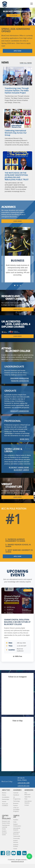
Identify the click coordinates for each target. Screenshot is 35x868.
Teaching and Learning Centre (6, 827)
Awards (4, 802)
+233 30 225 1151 (24, 786)
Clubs (15, 822)
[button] (1, 16)
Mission (4, 793)
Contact (27, 805)
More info (24, 439)
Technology (16, 801)
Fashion (16, 806)
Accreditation (6, 797)
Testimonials (17, 836)
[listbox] (17, 16)
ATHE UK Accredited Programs (16, 810)
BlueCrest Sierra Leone (19, 467)
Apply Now (27, 797)
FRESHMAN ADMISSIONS (20, 378)
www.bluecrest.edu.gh (17, 861)
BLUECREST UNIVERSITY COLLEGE (17, 11)
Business (16, 803)
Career (15, 849)
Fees (26, 799)
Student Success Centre (4, 833)
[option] (18, 255)
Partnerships (6, 799)
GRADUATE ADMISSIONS (20, 411)
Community (16, 838)
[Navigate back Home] (5, 4)
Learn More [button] (17, 309)
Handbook (16, 795)
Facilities (16, 820)
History (4, 795)
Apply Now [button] (18, 51)
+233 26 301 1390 (24, 783)
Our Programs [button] (13, 15)
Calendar (16, 793)
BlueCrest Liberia (21, 470)
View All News (26, 63)
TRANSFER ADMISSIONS (20, 381)
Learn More (17, 221)
